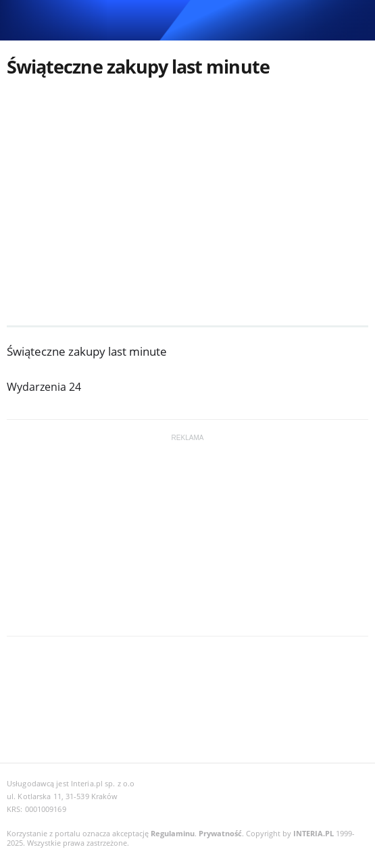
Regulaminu (173, 833)
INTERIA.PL (314, 833)
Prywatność (220, 833)
